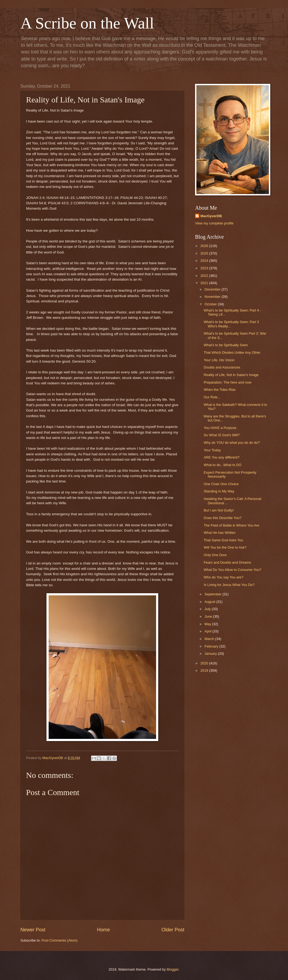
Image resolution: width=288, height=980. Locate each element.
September (213, 594)
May (208, 624)
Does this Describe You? (222, 518)
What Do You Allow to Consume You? (232, 570)
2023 (205, 268)
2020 (205, 663)
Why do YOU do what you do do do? (232, 443)
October (211, 304)
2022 (205, 276)
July (208, 609)
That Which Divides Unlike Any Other (232, 353)
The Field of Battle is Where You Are (231, 525)
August (210, 602)
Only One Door (215, 555)
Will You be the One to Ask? (225, 547)
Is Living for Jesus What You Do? (229, 585)
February (212, 646)
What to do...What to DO (222, 465)
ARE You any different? (222, 457)
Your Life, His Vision (219, 360)
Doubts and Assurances (222, 367)
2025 (205, 253)
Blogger (173, 969)
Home (103, 930)
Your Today (212, 450)
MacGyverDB (211, 216)
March (210, 639)
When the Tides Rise (220, 390)
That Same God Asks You (223, 540)
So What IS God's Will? (222, 435)
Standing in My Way (219, 491)
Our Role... (212, 397)
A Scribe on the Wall (87, 23)
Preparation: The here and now (227, 382)
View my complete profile (214, 223)
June (209, 616)
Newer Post (33, 930)
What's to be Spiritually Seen (226, 345)
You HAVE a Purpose (220, 428)
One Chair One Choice (221, 484)
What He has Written (220, 533)
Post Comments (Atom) (60, 940)
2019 (205, 670)
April (208, 631)
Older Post (173, 930)
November (213, 297)
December (213, 289)
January (211, 654)
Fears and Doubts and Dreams (227, 562)
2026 (205, 246)
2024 (205, 261)
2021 (205, 283)
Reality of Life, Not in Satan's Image (231, 375)
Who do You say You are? (223, 577)
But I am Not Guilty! (219, 510)
